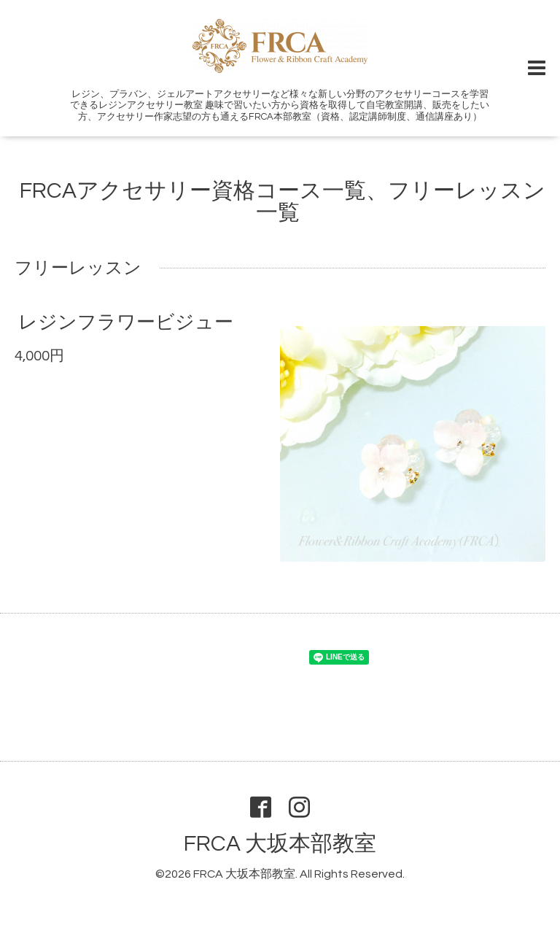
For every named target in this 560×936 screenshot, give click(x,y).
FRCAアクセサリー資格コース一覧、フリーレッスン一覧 (283, 202)
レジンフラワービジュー (126, 322)
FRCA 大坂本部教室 (280, 844)
